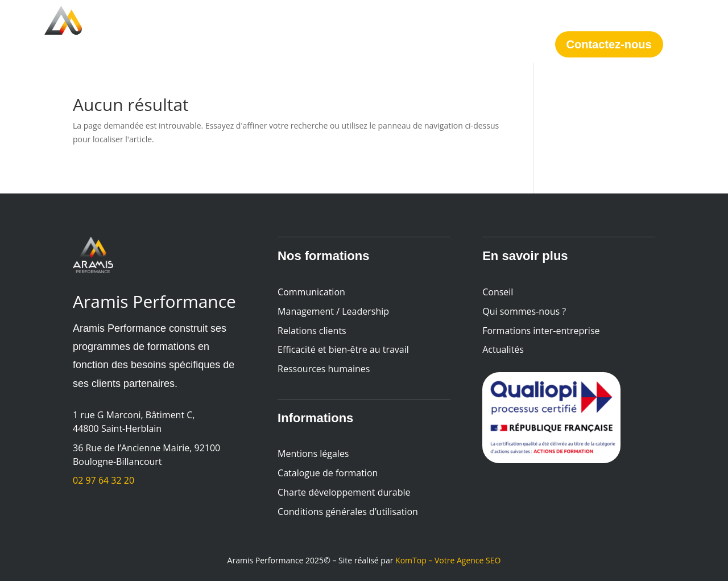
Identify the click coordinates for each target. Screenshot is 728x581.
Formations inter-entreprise (541, 331)
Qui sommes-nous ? (373, 31)
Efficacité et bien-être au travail (343, 349)
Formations (220, 31)
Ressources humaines (324, 369)
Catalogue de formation (328, 473)
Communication (311, 292)
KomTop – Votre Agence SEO (448, 560)
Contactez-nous (609, 44)
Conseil (291, 31)
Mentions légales (313, 454)
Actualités (461, 31)
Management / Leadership (333, 311)
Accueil (160, 31)
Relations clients (312, 331)
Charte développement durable (345, 492)
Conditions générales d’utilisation (348, 512)
